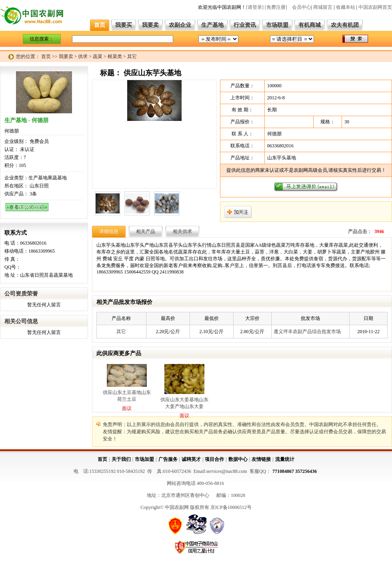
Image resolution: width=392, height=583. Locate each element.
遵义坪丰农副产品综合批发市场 (307, 332)
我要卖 (150, 25)
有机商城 (310, 25)
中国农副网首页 (375, 7)
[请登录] (255, 7)
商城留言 (323, 7)
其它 (121, 332)
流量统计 (285, 459)
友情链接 (261, 459)
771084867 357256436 (295, 471)
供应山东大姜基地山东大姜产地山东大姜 (184, 403)
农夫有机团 (345, 25)
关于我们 (121, 459)
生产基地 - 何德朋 (26, 120)
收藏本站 (346, 7)
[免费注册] (276, 7)
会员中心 (302, 7)
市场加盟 (144, 459)
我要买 (124, 25)
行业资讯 (245, 25)
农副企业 (180, 25)
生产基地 (212, 25)
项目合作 (214, 459)
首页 (100, 25)
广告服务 (168, 459)
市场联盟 (277, 25)
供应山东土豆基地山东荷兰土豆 (127, 396)
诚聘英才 (191, 459)
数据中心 (238, 459)
